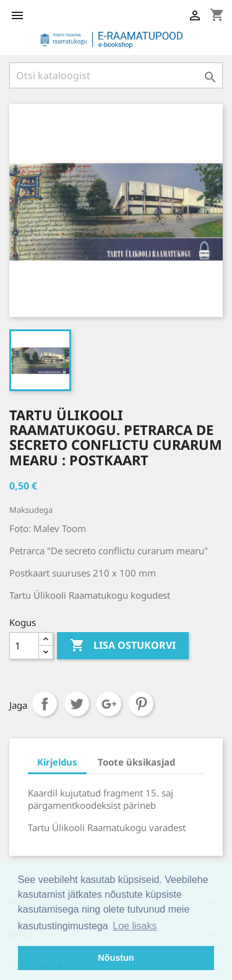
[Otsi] (116, 75)
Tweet (77, 704)
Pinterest (141, 704)
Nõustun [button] (116, 958)
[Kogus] (24, 646)
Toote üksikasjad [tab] (136, 762)
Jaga (45, 704)
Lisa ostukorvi (123, 646)
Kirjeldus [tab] (57, 762)
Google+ (109, 704)
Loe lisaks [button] (135, 926)
